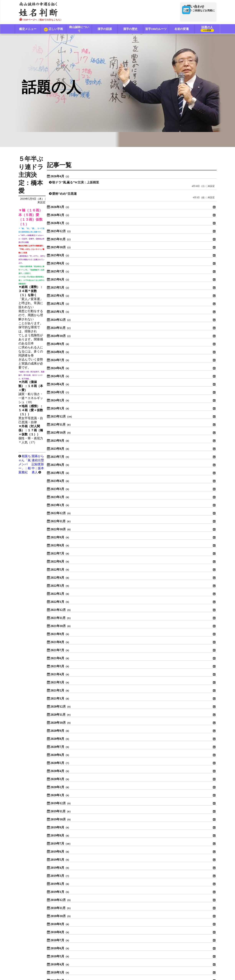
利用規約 (81, 952)
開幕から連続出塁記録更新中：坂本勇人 (121, 220)
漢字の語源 (105, 29)
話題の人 (207, 30)
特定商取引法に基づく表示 (145, 952)
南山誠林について (79, 29)
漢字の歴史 (131, 29)
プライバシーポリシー (108, 952)
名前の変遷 (182, 29)
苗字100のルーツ (156, 29)
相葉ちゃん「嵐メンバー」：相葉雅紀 (51, 220)
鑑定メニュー (28, 29)
